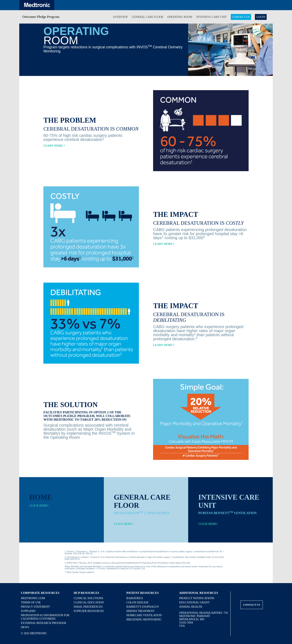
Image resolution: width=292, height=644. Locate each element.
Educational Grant (194, 602)
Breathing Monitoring (144, 620)
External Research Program (43, 623)
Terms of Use (31, 602)
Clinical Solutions (88, 598)
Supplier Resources (89, 611)
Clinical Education (89, 602)
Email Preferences (88, 607)
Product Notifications (197, 598)
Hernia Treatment (140, 611)
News (25, 627)
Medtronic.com (33, 598)
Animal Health (191, 607)
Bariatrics (135, 598)
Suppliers (28, 611)
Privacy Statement (35, 607)
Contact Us (241, 17)
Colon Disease (137, 602)
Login (261, 17)
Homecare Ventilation (144, 615)
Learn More (54, 146)
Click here (39, 506)
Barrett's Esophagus (143, 607)
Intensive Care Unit (212, 17)
